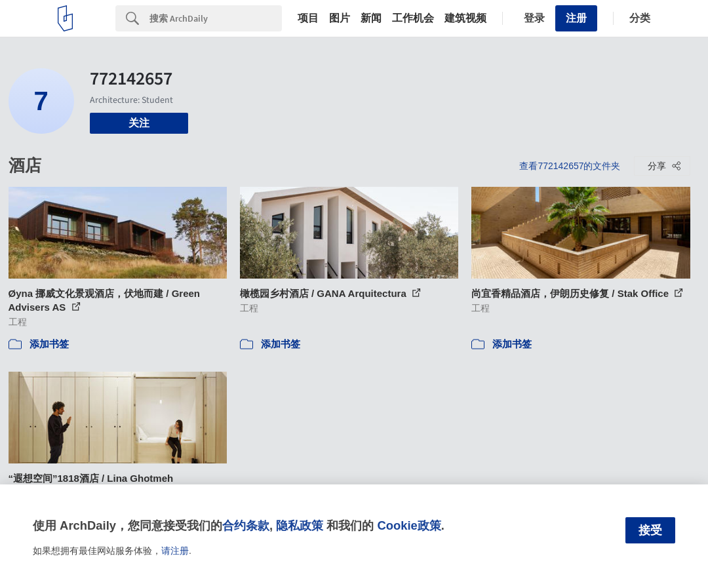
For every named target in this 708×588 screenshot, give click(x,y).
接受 (650, 530)
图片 (340, 18)
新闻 (371, 18)
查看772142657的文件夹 (570, 166)
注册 (576, 18)
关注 (139, 123)
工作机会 (413, 18)
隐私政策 (300, 525)
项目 (308, 18)
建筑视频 (465, 18)
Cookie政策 (409, 525)
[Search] (216, 18)
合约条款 (246, 525)
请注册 (175, 551)
